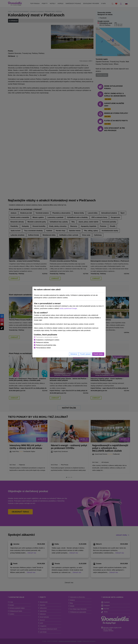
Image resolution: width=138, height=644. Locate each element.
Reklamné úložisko (42, 342)
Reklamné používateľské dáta (46, 345)
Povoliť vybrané (85, 354)
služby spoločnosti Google (68, 308)
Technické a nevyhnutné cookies (47, 337)
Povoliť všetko (98, 354)
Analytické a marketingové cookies (48, 340)
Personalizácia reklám (44, 348)
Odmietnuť (74, 354)
